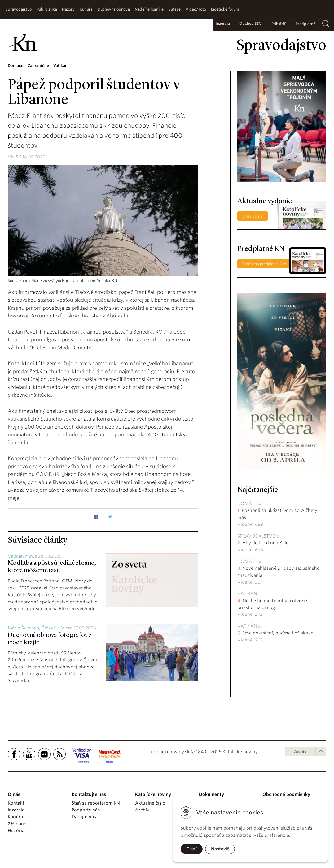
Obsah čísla (253, 216)
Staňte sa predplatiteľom (264, 264)
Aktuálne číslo (150, 803)
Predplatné (305, 24)
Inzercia (223, 23)
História (16, 831)
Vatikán (247, 594)
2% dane (17, 824)
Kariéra (15, 817)
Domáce (248, 503)
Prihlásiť (279, 24)
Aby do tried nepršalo (266, 543)
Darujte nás (84, 817)
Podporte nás (86, 810)
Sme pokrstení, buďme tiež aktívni (279, 633)
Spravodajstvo (257, 536)
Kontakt (16, 803)
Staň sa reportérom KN (96, 803)
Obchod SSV (250, 23)
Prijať (192, 849)
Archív (300, 751)
